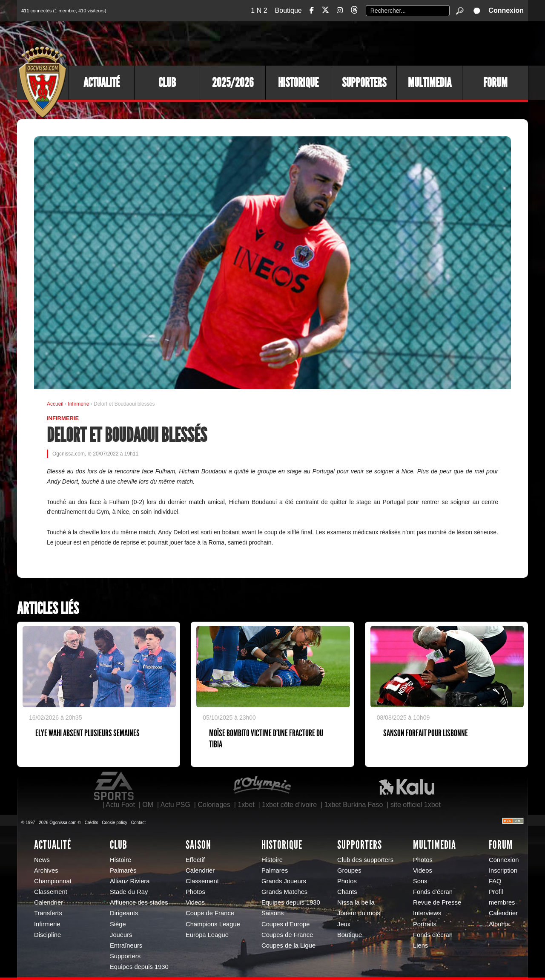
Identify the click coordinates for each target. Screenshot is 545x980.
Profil (496, 892)
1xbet (246, 805)
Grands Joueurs (284, 881)
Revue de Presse (437, 902)
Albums (499, 924)
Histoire (120, 860)
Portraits (425, 924)
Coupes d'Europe (286, 924)
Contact (138, 823)
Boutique (288, 10)
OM (148, 805)
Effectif (195, 860)
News (42, 860)
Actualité (102, 83)
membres (502, 902)
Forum (495, 83)
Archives (46, 870)
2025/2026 (233, 83)
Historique (298, 83)
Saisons (272, 913)
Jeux (344, 924)
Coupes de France (287, 935)
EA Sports (115, 786)
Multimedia (430, 83)
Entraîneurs (126, 945)
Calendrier (49, 902)
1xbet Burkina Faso (354, 805)
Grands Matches (284, 892)
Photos (195, 892)
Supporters (364, 83)
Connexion (506, 10)
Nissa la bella (356, 902)
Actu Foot (120, 805)
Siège (118, 924)
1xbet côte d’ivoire (289, 805)
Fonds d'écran (433, 892)
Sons (420, 881)
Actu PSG (175, 805)
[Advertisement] (373, 43)
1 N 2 (259, 10)
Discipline (47, 935)
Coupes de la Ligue (288, 945)
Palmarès (123, 870)
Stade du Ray (129, 892)
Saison (198, 845)
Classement (51, 892)
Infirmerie (79, 404)
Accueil (55, 404)
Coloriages (214, 805)
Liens (420, 945)
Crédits (92, 823)
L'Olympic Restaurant (262, 786)
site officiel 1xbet (416, 805)
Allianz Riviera (130, 881)
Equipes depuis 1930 (139, 967)
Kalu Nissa (407, 786)
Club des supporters (365, 860)
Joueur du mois (359, 913)
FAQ (495, 881)
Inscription (503, 870)
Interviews (427, 913)
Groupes (349, 870)
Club (167, 83)
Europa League (207, 935)
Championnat (53, 881)
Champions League (213, 924)
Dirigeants (124, 913)
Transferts (48, 913)
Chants (347, 892)
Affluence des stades (139, 902)
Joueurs (121, 935)
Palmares (275, 870)
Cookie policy (114, 823)
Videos (195, 902)
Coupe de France (210, 913)
